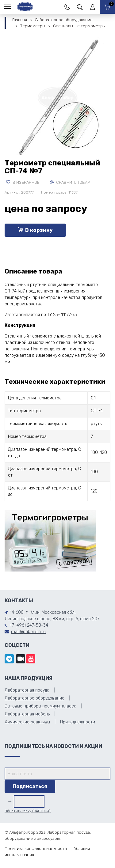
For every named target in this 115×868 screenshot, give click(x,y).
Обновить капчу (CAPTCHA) (28, 811)
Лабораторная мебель (27, 714)
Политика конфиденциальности (36, 849)
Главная (20, 20)
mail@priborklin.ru (28, 632)
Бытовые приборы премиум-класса (40, 706)
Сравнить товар (70, 182)
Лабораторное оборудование (64, 20)
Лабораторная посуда (27, 690)
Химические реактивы (27, 722)
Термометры (33, 26)
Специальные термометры (79, 26)
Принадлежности (78, 722)
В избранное (23, 182)
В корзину (35, 230)
